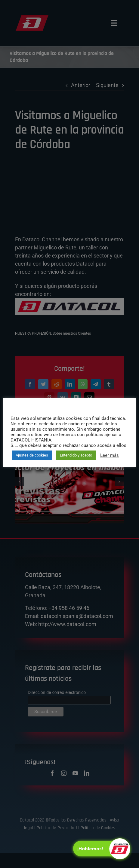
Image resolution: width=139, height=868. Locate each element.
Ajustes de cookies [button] (32, 455)
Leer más (110, 455)
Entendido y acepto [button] (76, 455)
